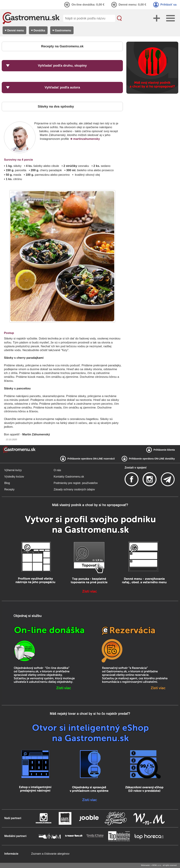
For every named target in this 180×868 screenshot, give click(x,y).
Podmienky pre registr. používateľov (76, 483)
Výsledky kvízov (14, 477)
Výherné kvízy (13, 470)
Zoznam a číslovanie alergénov (50, 854)
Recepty (9, 489)
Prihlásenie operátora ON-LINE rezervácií (91, 459)
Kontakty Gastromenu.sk (69, 477)
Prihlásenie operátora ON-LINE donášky (152, 459)
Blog (7, 483)
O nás (57, 470)
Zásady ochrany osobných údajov (74, 489)
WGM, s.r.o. (157, 865)
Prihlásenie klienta (164, 450)
